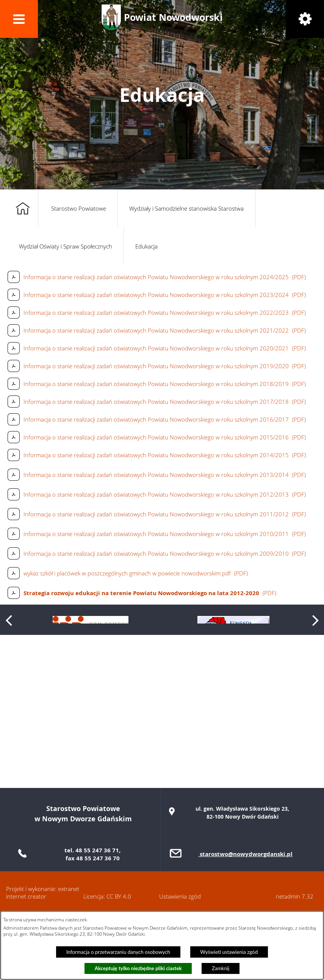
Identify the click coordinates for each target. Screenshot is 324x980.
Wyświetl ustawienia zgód (229, 952)
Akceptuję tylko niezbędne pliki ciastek (138, 968)
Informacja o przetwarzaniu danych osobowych (118, 952)
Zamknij (221, 968)
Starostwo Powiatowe (79, 208)
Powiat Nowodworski (173, 17)
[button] (19, 19)
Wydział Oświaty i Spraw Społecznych (66, 246)
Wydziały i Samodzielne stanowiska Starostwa (186, 208)
